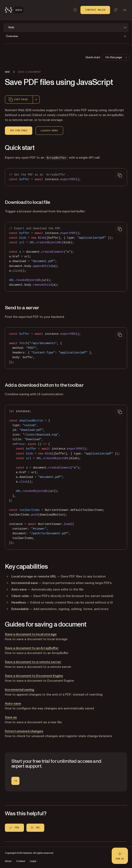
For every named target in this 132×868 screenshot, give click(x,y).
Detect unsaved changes (24, 731)
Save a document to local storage (31, 634)
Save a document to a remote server (33, 662)
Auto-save (13, 703)
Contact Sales (95, 10)
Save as (11, 717)
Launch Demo (49, 131)
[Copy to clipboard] (120, 176)
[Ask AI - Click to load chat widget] (120, 856)
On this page (117, 57)
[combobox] (36, 100)
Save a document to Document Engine (34, 676)
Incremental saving (19, 690)
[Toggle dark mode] (75, 10)
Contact (21, 861)
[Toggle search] (116, 10)
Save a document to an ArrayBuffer (32, 648)
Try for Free (19, 131)
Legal (33, 861)
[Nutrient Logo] (14, 10)
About (8, 861)
